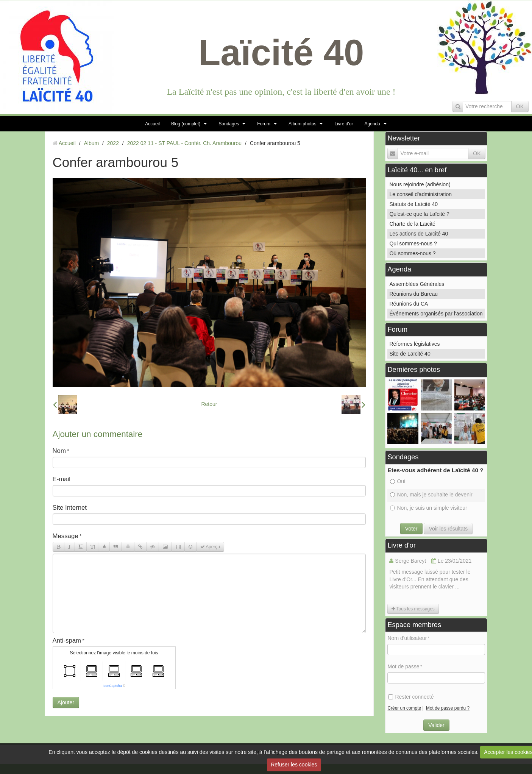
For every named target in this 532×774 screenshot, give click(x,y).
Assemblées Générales (417, 284)
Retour (209, 404)
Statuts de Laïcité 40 (413, 204)
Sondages (229, 124)
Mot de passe (403, 666)
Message (66, 536)
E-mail (62, 479)
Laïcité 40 (281, 52)
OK (520, 106)
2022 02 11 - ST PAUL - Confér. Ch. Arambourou (184, 143)
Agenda (372, 124)
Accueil (152, 124)
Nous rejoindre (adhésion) (420, 184)
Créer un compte (404, 708)
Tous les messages (413, 609)
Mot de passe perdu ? (448, 708)
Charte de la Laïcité (412, 224)
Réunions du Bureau (413, 294)
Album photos (302, 124)
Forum (264, 124)
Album (91, 143)
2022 (113, 143)
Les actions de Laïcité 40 (419, 234)
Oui (398, 481)
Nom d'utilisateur (407, 638)
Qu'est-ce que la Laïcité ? (419, 214)
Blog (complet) (186, 124)
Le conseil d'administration (420, 194)
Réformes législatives (414, 344)
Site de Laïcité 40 (410, 354)
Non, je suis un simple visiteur (428, 508)
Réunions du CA (409, 304)
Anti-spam (67, 641)
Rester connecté (411, 697)
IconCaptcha (112, 686)
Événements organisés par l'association (436, 314)
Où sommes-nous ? (412, 253)
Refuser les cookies (294, 765)
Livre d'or (344, 124)
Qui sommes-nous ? (413, 243)
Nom (59, 451)
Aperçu (210, 547)
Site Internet (70, 508)
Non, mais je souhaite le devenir (431, 495)
